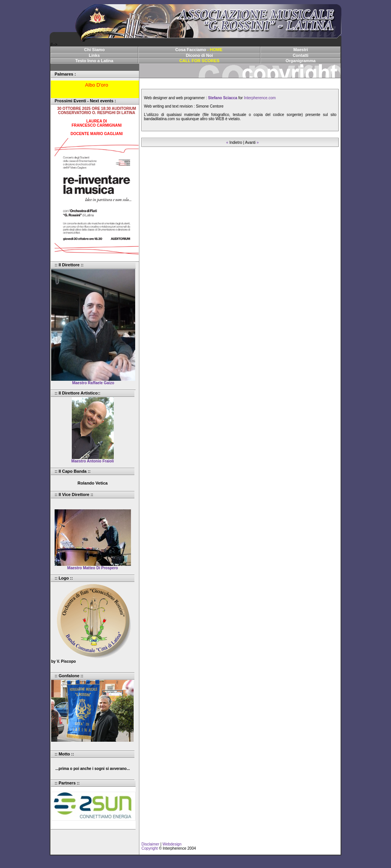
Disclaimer (149, 844)
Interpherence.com (260, 98)
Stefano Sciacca (223, 98)
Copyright (149, 848)
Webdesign (172, 844)
